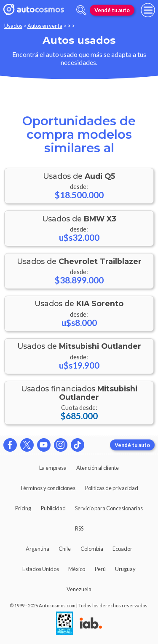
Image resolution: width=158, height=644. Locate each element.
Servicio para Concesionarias (109, 508)
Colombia (92, 549)
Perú (100, 569)
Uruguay (125, 569)
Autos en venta (45, 26)
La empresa (53, 468)
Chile (65, 549)
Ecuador (122, 549)
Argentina (37, 549)
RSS (79, 528)
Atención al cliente (98, 468)
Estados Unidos (41, 569)
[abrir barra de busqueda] (81, 10)
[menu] (148, 10)
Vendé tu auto (112, 10)
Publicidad (53, 508)
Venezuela (79, 589)
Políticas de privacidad (112, 488)
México (77, 569)
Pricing (23, 508)
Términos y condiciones (48, 488)
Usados (13, 26)
